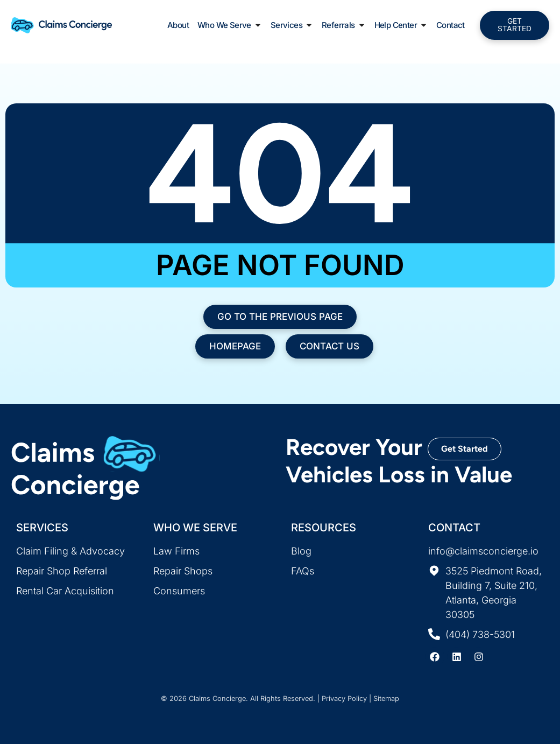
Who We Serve (230, 26)
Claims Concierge (217, 699)
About (178, 26)
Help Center (401, 26)
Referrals (344, 26)
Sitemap (386, 699)
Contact (451, 26)
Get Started (465, 449)
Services (292, 26)
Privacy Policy (344, 699)
